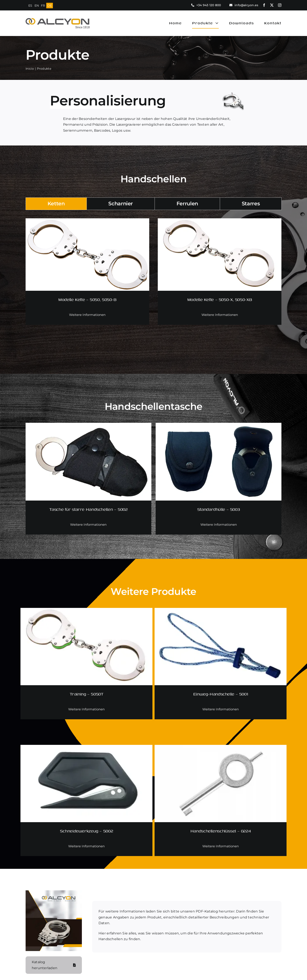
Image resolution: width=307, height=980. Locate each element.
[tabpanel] (153, 278)
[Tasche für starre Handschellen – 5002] (88, 426)
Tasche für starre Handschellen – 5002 (88, 509)
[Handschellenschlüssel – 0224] (221, 748)
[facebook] (264, 5)
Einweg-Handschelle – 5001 (221, 694)
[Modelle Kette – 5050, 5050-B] (87, 222)
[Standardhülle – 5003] (219, 426)
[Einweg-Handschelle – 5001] (221, 611)
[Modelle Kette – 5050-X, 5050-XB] (220, 222)
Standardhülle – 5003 (219, 509)
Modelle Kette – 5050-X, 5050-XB (220, 299)
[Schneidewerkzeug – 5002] (86, 748)
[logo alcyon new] (58, 20)
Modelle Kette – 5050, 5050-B (87, 299)
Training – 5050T (87, 694)
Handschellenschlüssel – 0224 (221, 831)
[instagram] (280, 5)
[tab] (56, 204)
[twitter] (272, 5)
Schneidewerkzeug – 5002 (86, 831)
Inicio (29, 69)
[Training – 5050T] (86, 611)
